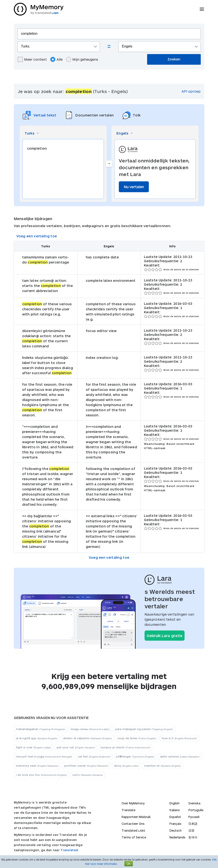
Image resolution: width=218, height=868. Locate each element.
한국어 (193, 837)
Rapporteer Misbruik (136, 817)
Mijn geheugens (82, 59)
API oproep (191, 91)
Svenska (194, 803)
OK (129, 864)
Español (175, 817)
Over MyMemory (133, 803)
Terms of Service (134, 837)
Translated (133, 830)
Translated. (70, 850)
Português (196, 810)
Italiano (175, 810)
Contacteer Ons (133, 824)
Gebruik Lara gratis (165, 636)
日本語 (193, 824)
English (174, 803)
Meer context (32, 59)
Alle (56, 59)
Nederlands (177, 837)
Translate (128, 810)
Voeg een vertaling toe (37, 236)
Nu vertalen (134, 187)
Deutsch (176, 830)
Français (175, 824)
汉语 (191, 830)
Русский (194, 817)
